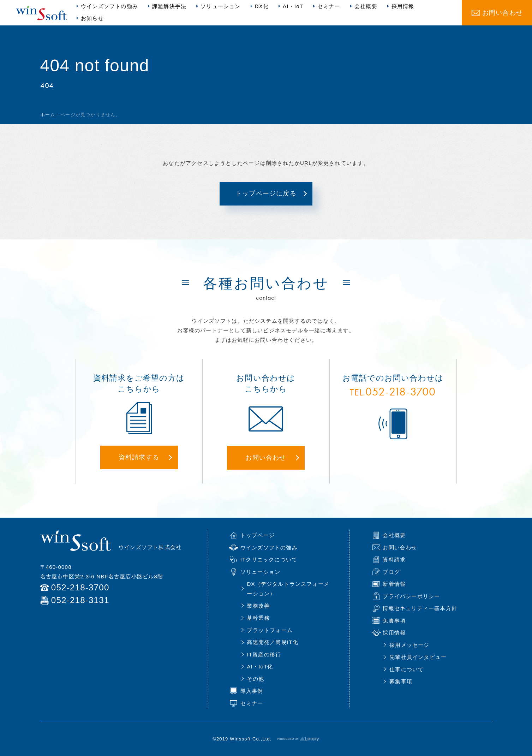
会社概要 (366, 6)
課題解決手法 (169, 6)
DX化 (262, 6)
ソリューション (220, 6)
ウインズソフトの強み (109, 6)
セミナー (329, 6)
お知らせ (92, 18)
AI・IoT (293, 6)
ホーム (48, 115)
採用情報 (403, 6)
